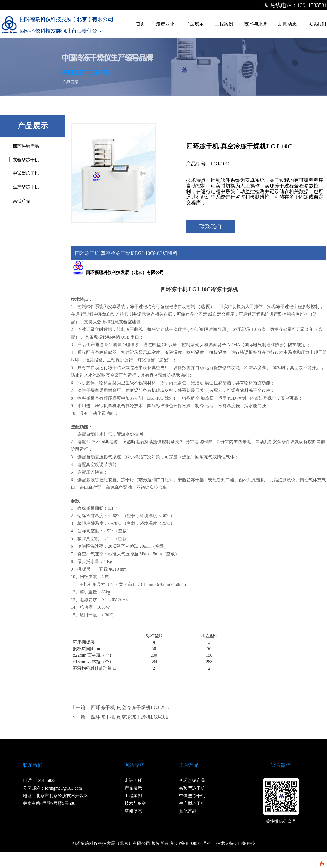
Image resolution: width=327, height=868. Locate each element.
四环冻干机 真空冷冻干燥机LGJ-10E (130, 717)
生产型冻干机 (26, 187)
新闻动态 (287, 24)
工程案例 (224, 24)
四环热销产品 (26, 146)
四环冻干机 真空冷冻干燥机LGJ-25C (130, 708)
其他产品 (22, 201)
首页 (140, 24)
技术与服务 (256, 24)
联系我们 (317, 24)
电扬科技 (247, 843)
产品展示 (195, 24)
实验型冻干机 (26, 160)
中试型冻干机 (26, 173)
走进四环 (165, 24)
